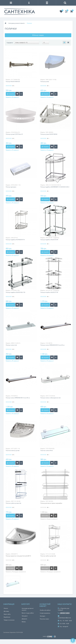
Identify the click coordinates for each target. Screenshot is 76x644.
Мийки (24, 622)
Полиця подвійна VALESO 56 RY (49, 240)
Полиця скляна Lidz (11, 345)
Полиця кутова (45, 81)
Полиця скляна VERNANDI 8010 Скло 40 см (52, 345)
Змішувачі (25, 616)
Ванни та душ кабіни (28, 613)
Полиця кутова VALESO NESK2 (49, 134)
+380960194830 (64, 613)
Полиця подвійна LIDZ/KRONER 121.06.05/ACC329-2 (55, 187)
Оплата (6, 608)
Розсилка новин (44, 619)
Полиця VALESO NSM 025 (13, 81)
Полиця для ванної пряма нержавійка (51, 503)
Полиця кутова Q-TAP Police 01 (14, 134)
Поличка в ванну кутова (13, 450)
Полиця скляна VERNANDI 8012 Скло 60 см (18, 398)
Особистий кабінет (45, 610)
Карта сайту (7, 614)
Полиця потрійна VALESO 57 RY (49, 292)
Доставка (6, 611)
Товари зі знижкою (9, 620)
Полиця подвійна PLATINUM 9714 (15, 240)
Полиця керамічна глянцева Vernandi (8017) (18, 556)
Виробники (7, 617)
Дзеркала (24, 619)
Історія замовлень (45, 613)
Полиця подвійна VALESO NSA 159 (15, 292)
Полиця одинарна (11, 187)
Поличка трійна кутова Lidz (13, 503)
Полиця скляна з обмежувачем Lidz (51, 398)
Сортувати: (10, 43)
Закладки (43, 616)
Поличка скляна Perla (47, 450)
